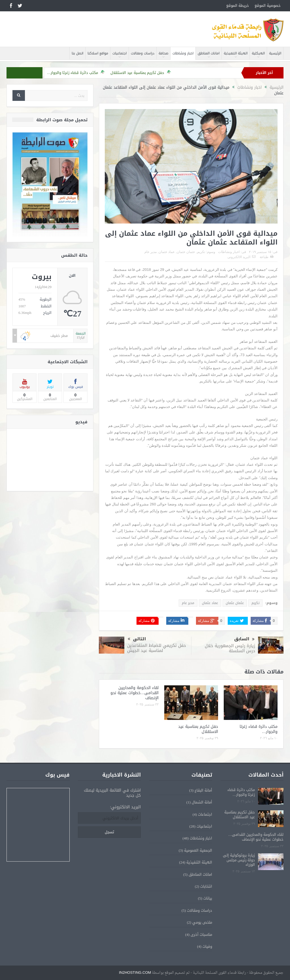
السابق (244, 639)
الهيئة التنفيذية (236, 53)
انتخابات (206, 886)
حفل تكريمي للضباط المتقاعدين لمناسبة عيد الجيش (157, 648)
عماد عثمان (167, 252)
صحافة (163, 53)
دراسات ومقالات (143, 53)
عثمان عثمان (186, 252)
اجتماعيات (120, 53)
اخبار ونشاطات (183, 53)
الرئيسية (275, 53)
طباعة (266, 257)
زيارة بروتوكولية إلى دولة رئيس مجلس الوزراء (239, 860)
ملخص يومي (202, 922)
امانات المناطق (209, 53)
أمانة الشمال (202, 802)
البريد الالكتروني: (125, 807)
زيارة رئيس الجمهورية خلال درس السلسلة (230, 648)
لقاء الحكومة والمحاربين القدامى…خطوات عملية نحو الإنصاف (135, 693)
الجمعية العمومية (198, 850)
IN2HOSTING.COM (135, 972)
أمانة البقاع (203, 790)
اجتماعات (205, 814)
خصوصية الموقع (268, 6)
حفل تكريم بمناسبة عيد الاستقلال (137, 73)
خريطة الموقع (238, 6)
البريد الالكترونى (241, 257)
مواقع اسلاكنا (98, 53)
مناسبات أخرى (201, 935)
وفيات (207, 946)
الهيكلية (258, 53)
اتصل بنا (77, 53)
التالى (137, 639)
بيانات (208, 898)
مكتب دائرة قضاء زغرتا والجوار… (72, 73)
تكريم (201, 252)
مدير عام (151, 252)
